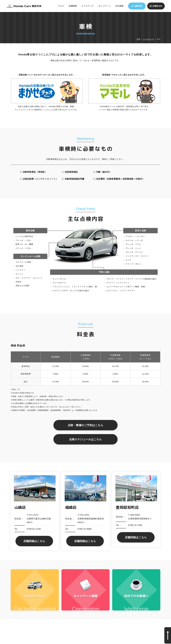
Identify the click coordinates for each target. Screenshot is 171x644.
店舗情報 (73, 6)
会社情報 (119, 6)
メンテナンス (88, 6)
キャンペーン (105, 6)
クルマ (61, 6)
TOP (138, 39)
